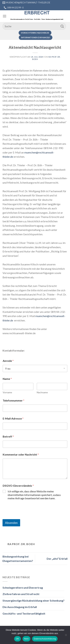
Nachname (42, 392)
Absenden (11, 523)
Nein (27, 639)
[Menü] (5, 16)
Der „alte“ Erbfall (57, 559)
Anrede (8, 361)
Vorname (7, 392)
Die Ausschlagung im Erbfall (20, 607)
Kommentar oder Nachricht (21, 454)
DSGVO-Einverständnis (18, 486)
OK (17, 639)
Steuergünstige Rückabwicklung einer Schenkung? (33, 601)
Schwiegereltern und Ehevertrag (23, 588)
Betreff (8, 436)
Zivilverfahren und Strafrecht (21, 594)
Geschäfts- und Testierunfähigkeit (24, 613)
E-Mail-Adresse (13, 418)
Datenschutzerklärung (45, 639)
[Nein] (66, 636)
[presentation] (28, 517)
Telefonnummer (14, 400)
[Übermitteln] (62, 26)
